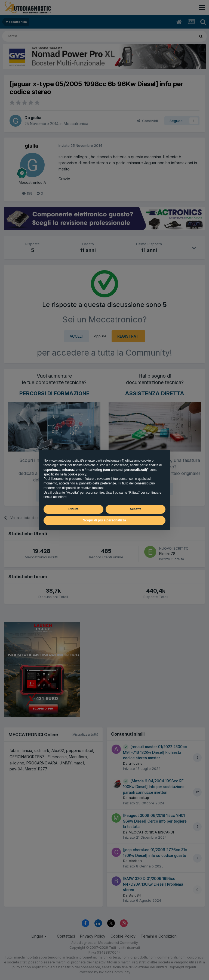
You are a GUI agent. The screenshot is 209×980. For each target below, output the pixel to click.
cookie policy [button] (77, 474)
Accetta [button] (135, 509)
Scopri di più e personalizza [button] (104, 520)
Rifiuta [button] (73, 509)
